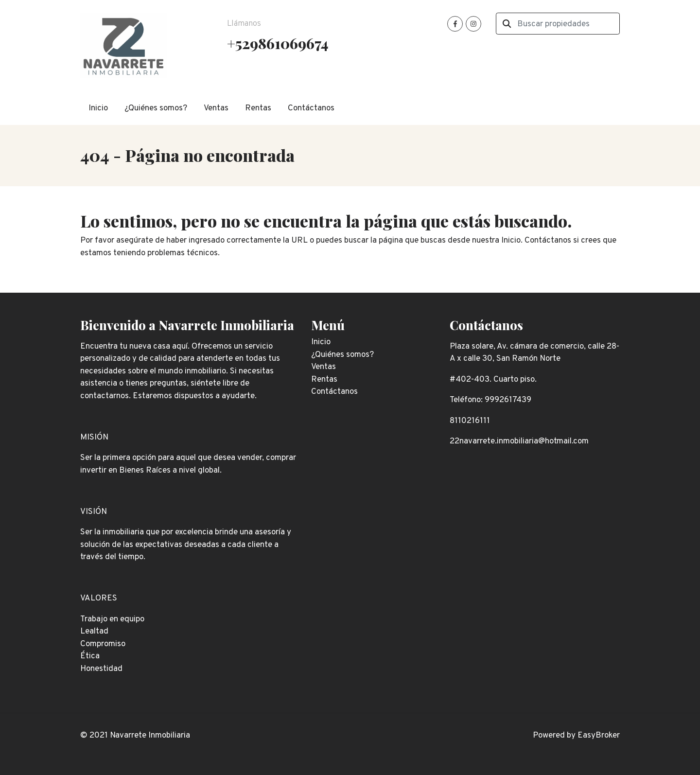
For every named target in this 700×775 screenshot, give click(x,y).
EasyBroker (599, 736)
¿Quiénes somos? (156, 108)
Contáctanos (311, 108)
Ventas (216, 108)
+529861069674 (278, 43)
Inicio (98, 108)
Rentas (258, 108)
